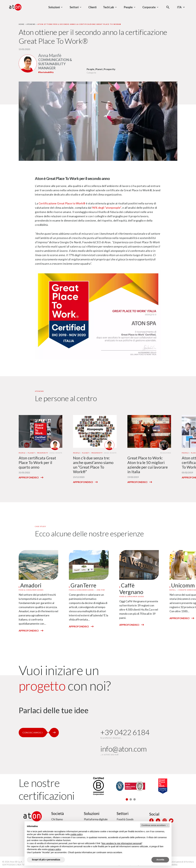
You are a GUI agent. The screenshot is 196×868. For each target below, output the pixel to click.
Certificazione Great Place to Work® (62, 203)
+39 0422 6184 (125, 732)
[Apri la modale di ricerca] (168, 7)
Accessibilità (172, 865)
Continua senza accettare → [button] (155, 825)
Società (58, 813)
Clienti (92, 7)
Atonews (31, 24)
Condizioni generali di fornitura (180, 862)
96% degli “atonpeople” (107, 208)
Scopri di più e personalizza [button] (46, 860)
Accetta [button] (160, 860)
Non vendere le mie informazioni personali (122, 843)
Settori (123, 813)
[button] (127, 799)
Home (22, 24)
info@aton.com (123, 749)
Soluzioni (92, 813)
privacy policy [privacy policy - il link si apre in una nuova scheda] (55, 849)
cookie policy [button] (76, 834)
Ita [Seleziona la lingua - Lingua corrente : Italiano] (181, 7)
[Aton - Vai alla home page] (15, 7)
